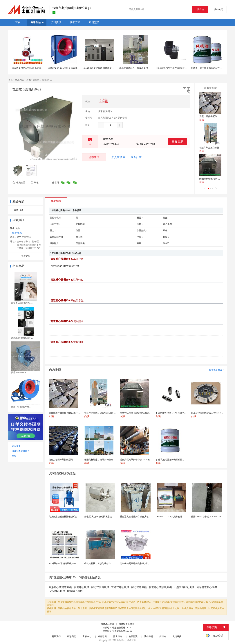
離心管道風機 (139, 587)
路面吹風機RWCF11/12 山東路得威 (29, 68)
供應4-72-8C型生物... (21, 407)
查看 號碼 (178, 141)
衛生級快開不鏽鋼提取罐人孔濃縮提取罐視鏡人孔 (144, 563)
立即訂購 (136, 157)
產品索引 (16, 446)
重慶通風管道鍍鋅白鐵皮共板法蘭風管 (139, 517)
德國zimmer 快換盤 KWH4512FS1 (207, 517)
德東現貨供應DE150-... (22, 338)
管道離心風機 (82, 587)
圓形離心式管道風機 (60, 587)
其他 (28, 80)
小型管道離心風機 (184, 587)
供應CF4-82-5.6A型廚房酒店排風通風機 (67, 68)
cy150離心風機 (57, 591)
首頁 (10, 80)
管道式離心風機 (120, 587)
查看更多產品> (216, 370)
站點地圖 (102, 636)
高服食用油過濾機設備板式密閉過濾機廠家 (70, 517)
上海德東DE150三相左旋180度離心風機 (174, 68)
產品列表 (19, 80)
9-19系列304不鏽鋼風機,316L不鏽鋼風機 (68, 563)
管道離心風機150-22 (122, 628)
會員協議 (133, 636)
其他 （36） (20, 210)
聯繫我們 (72, 636)
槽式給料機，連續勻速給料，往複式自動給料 (106, 563)
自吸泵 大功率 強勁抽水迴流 (98, 517)
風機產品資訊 (107, 624)
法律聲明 (149, 636)
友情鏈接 (177, 636)
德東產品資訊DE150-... (22, 303)
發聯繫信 (94, 157)
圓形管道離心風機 (207, 587)
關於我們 (56, 636)
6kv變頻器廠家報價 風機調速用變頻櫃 (102, 68)
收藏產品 (19, 183)
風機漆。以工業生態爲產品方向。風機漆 (211, 68)
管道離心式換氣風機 (160, 587)
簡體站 (163, 636)
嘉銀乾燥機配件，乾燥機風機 (134, 68)
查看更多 (26, 256)
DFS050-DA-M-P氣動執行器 (169, 517)
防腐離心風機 (75, 591)
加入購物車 (118, 157)
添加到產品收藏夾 (21, 451)
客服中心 (87, 636)
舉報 (35, 183)
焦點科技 (121, 640)
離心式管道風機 (100, 587)
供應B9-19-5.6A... (19, 372)
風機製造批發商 (126, 624)
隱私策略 (118, 636)
